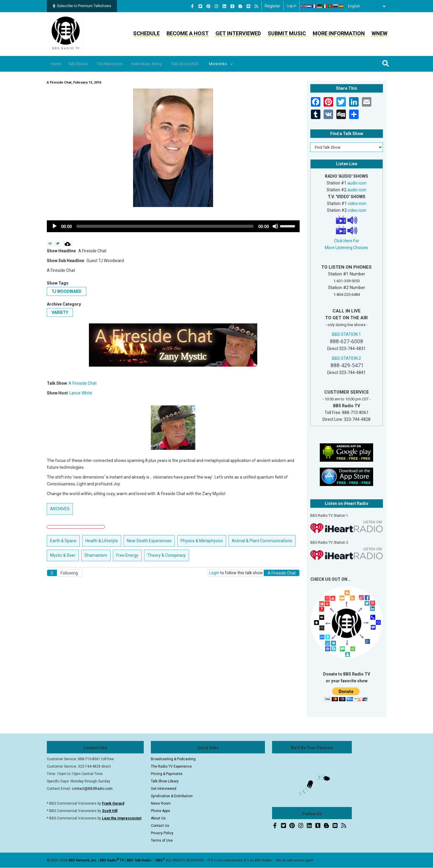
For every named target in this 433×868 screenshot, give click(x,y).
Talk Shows (83, 64)
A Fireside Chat (83, 383)
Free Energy (127, 555)
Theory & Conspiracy (167, 555)
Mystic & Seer (63, 555)
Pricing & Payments (167, 774)
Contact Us (160, 826)
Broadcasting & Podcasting (173, 759)
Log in (291, 6)
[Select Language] (365, 6)
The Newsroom (119, 64)
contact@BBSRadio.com (92, 789)
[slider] (165, 226)
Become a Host (188, 33)
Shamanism (96, 555)
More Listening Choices (346, 248)
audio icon (357, 183)
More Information (339, 33)
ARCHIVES (60, 509)
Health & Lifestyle (102, 541)
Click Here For (347, 241)
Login (214, 573)
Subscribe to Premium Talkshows (82, 6)
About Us (158, 818)
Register (273, 6)
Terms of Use (162, 840)
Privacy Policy (162, 833)
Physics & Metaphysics (202, 541)
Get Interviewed (238, 33)
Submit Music (287, 33)
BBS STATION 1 (346, 334)
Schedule (146, 33)
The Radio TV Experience (171, 766)
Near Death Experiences (149, 541)
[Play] (55, 226)
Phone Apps (160, 811)
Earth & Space (63, 541)
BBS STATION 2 (346, 358)
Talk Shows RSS (203, 64)
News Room (161, 803)
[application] (173, 226)
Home (58, 64)
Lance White (81, 393)
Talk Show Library (165, 781)
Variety (60, 312)
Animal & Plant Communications (262, 541)
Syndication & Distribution (172, 796)
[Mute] (275, 226)
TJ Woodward (67, 291)
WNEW (380, 33)
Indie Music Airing (161, 64)
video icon (357, 203)
